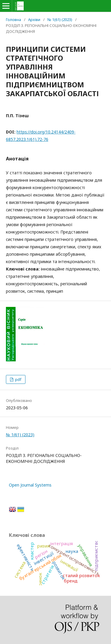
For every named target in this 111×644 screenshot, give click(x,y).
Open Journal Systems (30, 485)
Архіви (34, 20)
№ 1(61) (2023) (60, 20)
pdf (18, 379)
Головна (13, 20)
